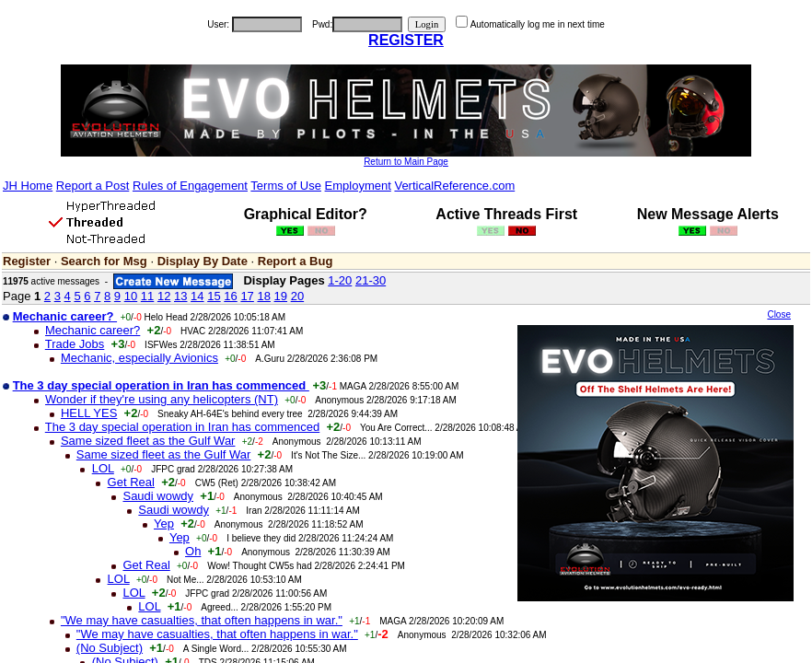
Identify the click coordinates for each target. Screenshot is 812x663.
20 (297, 296)
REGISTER (406, 40)
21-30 (371, 280)
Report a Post (93, 186)
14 (197, 296)
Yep (164, 523)
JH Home (28, 186)
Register (27, 261)
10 (131, 296)
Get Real (131, 482)
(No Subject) (110, 648)
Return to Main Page (406, 162)
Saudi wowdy (158, 496)
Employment (358, 186)
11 (147, 296)
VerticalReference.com (454, 186)
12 (164, 296)
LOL (103, 468)
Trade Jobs (75, 344)
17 (247, 296)
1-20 (340, 280)
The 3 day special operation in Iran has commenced (182, 427)
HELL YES (89, 413)
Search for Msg (104, 261)
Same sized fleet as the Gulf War (148, 441)
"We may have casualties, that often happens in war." (202, 620)
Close (779, 314)
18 (263, 296)
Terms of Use (286, 186)
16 (230, 296)
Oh (193, 551)
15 (214, 296)
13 (180, 296)
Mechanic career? (93, 330)
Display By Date (203, 261)
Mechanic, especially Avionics (139, 358)
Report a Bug (296, 261)
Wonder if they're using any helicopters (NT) (162, 399)
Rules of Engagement (190, 186)
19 (281, 296)
